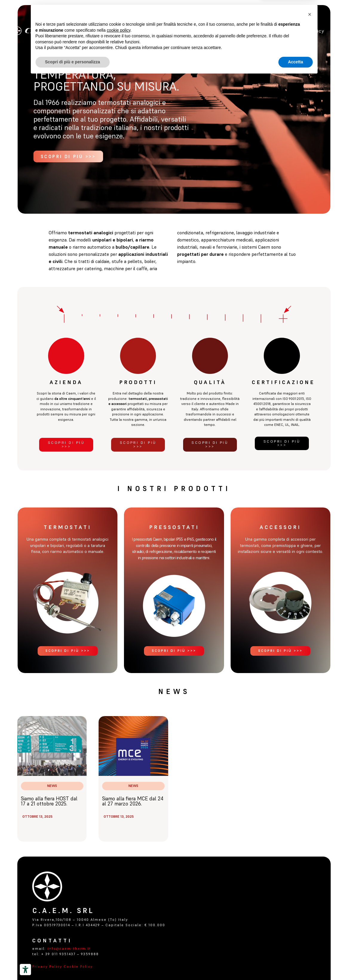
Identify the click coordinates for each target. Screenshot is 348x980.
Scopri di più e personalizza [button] (73, 964)
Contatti (270, 31)
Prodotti (197, 31)
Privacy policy (306, 31)
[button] (310, 916)
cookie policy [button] (118, 932)
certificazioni (236, 31)
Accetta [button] (296, 964)
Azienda (166, 31)
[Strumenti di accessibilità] (25, 970)
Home (143, 31)
